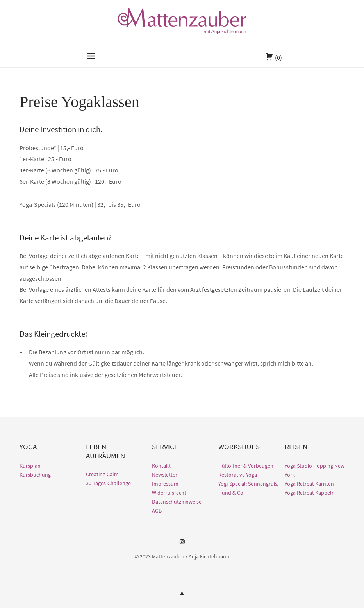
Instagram (182, 545)
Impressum (165, 484)
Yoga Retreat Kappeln (310, 493)
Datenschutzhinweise (177, 502)
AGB (157, 511)
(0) (278, 57)
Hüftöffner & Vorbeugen (246, 466)
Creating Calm (102, 474)
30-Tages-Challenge (108, 483)
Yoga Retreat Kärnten (309, 484)
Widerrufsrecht (169, 493)
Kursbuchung (35, 475)
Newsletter (165, 475)
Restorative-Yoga (238, 475)
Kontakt (161, 466)
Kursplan (30, 466)
